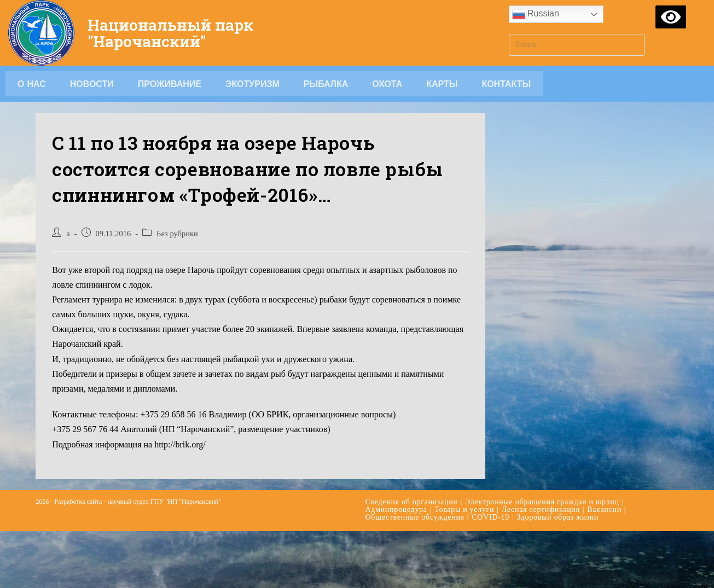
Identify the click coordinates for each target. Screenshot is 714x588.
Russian (536, 14)
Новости (92, 84)
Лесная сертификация (541, 510)
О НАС (32, 84)
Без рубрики (177, 234)
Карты (442, 84)
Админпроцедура (396, 510)
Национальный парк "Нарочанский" (175, 33)
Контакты (506, 84)
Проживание (170, 84)
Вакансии (604, 510)
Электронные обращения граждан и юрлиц (542, 502)
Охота (387, 84)
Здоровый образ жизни (558, 517)
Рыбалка (326, 84)
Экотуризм (252, 84)
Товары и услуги (464, 510)
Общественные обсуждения (415, 517)
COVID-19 (490, 517)
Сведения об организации (412, 502)
